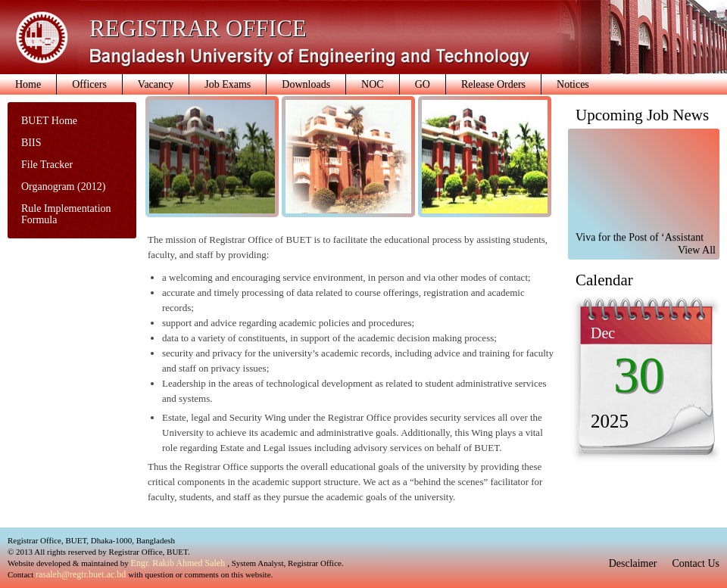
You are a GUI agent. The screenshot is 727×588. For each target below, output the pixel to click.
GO (423, 84)
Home (28, 84)
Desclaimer (633, 563)
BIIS (31, 143)
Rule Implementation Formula (66, 214)
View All (697, 250)
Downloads (306, 84)
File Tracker (47, 165)
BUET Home (49, 121)
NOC (373, 84)
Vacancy (156, 84)
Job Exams (228, 84)
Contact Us (696, 563)
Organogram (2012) (63, 187)
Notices (573, 84)
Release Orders (493, 84)
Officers (89, 84)
